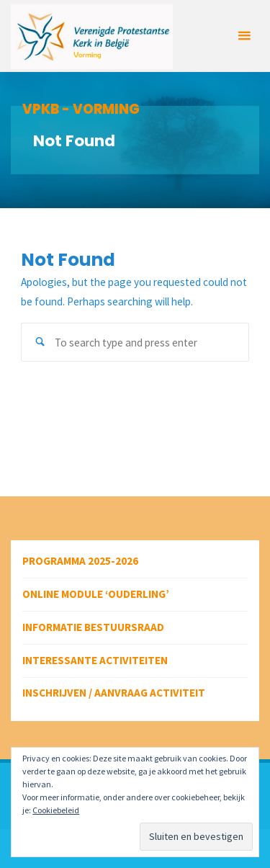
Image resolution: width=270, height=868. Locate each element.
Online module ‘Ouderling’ (96, 594)
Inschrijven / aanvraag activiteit (114, 693)
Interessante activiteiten (95, 660)
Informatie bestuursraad (93, 627)
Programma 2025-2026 (80, 561)
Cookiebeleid (56, 810)
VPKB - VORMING (81, 109)
